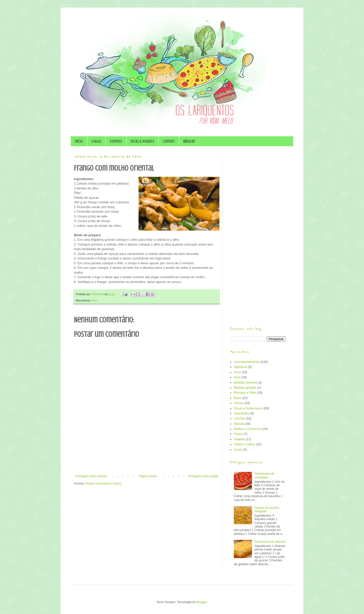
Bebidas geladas (245, 388)
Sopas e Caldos (245, 444)
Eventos (116, 141)
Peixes (238, 434)
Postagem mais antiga (203, 476)
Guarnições (242, 413)
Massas (239, 424)
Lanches (240, 419)
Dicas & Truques (142, 141)
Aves (95, 300)
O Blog (96, 141)
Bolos (238, 398)
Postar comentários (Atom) (104, 484)
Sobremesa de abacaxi (270, 542)
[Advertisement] (147, 460)
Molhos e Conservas (248, 429)
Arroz (237, 372)
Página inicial (147, 476)
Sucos (238, 450)
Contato (169, 141)
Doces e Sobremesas (248, 408)
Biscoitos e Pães (245, 393)
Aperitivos (241, 367)
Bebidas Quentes (245, 383)
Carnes (239, 403)
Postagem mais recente (91, 476)
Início (79, 141)
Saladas (239, 439)
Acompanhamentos (247, 362)
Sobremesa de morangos (264, 475)
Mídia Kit (189, 141)
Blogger (202, 602)
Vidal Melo (98, 294)
